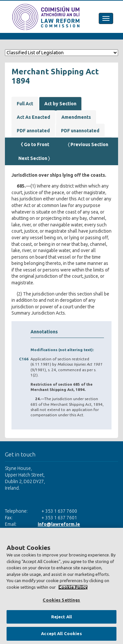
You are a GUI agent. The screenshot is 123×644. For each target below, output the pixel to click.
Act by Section (60, 104)
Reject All (61, 617)
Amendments (76, 117)
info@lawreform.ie (59, 524)
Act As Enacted (33, 117)
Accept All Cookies (61, 633)
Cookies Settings (61, 600)
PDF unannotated (80, 131)
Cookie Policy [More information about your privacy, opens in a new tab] (73, 587)
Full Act (25, 104)
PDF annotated (33, 131)
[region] (61, 586)
